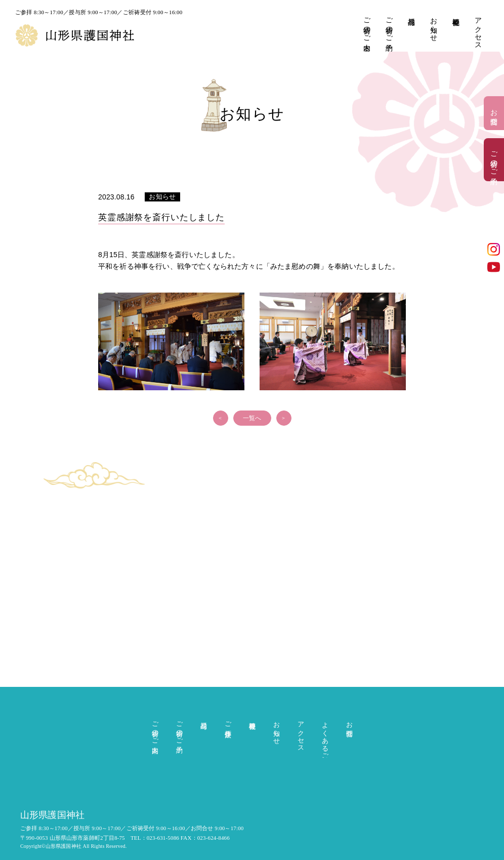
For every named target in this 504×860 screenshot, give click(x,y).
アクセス (478, 30)
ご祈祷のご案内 (367, 26)
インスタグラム (494, 249)
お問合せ (494, 113)
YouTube (494, 267)
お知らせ (433, 26)
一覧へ (252, 418)
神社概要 (456, 13)
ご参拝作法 (228, 722)
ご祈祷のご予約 (389, 26)
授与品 (411, 13)
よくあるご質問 (325, 738)
